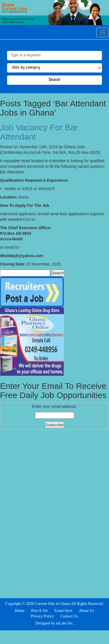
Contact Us (69, 616)
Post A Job (39, 611)
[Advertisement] (55, 513)
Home (20, 611)
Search (54, 80)
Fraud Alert (63, 611)
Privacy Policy (42, 616)
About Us (86, 611)
